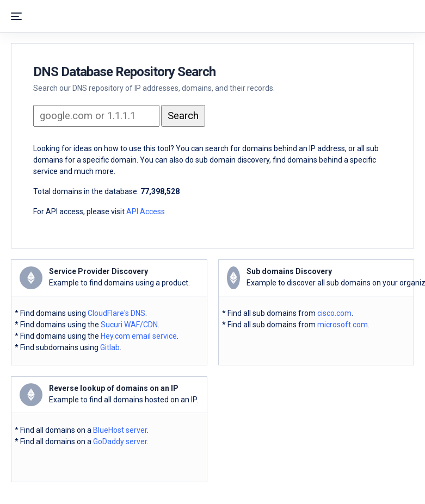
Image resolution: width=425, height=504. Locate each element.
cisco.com (334, 313)
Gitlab (110, 347)
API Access (146, 211)
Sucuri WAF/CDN (129, 325)
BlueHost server (120, 430)
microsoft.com (343, 325)
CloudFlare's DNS (116, 313)
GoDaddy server (120, 441)
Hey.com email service (139, 336)
